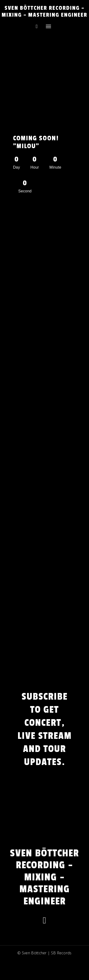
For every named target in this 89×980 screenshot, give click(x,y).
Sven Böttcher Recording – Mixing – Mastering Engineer (44, 11)
